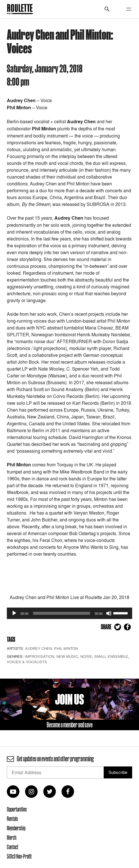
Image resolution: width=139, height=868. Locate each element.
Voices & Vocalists (27, 662)
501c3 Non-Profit (19, 856)
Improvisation (39, 656)
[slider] (62, 613)
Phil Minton (66, 648)
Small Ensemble (111, 656)
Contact (13, 847)
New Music (67, 656)
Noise (86, 656)
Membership (16, 828)
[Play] (14, 613)
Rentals (12, 819)
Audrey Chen (38, 648)
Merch (12, 837)
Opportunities (17, 809)
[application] (69, 613)
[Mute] (109, 613)
